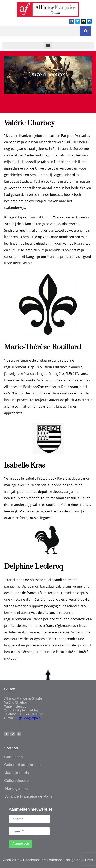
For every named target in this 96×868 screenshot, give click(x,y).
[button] (48, 45)
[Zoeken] (86, 31)
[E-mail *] (29, 831)
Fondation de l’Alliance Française (52, 860)
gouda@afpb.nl (29, 718)
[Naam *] (29, 819)
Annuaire (11, 860)
